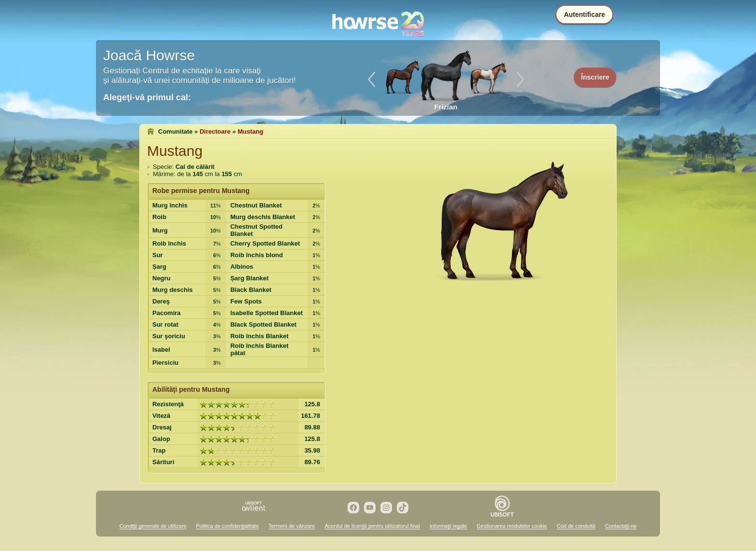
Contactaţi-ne (621, 526)
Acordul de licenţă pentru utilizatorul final (372, 526)
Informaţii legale (448, 526)
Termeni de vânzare (292, 526)
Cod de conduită (576, 526)
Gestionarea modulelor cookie (512, 526)
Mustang (250, 131)
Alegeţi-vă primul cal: (147, 97)
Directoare (215, 131)
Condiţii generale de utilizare (153, 526)
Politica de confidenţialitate (228, 526)
